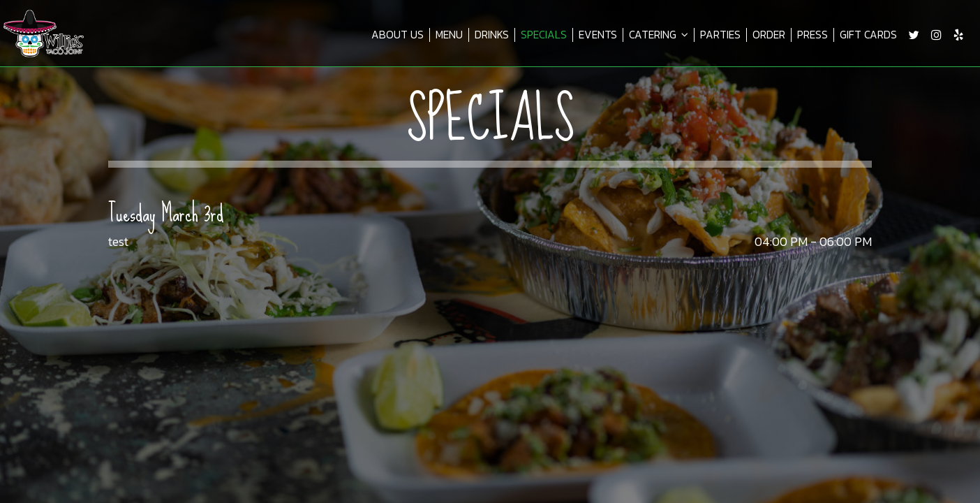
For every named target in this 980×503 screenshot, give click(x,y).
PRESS (812, 35)
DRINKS (492, 35)
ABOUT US (398, 35)
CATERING (659, 35)
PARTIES (720, 35)
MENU (449, 35)
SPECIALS (544, 35)
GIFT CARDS (868, 35)
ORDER (769, 35)
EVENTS (598, 35)
